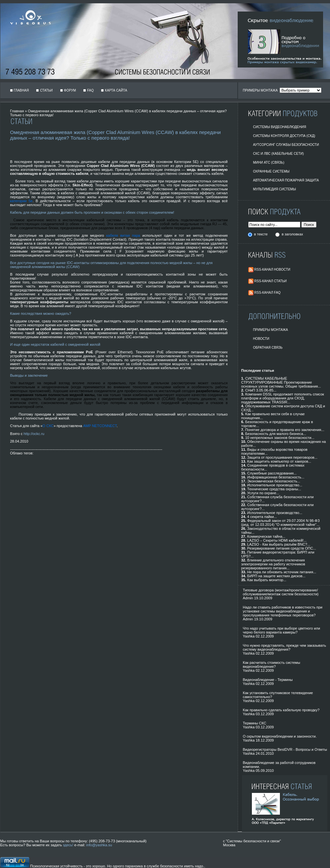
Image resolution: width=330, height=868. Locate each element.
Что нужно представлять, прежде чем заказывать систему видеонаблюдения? (285, 647)
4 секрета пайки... (262, 517)
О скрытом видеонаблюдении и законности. (280, 736)
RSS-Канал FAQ (267, 293)
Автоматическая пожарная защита (286, 180)
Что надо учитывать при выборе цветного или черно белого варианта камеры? (282, 630)
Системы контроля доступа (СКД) (284, 136)
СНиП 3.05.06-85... (261, 390)
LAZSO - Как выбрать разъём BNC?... (279, 544)
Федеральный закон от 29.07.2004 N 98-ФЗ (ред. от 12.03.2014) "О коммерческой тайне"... (281, 523)
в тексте (261, 234)
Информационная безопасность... (276, 477)
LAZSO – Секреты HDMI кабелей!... (277, 540)
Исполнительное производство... (275, 485)
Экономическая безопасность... (274, 481)
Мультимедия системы (275, 189)
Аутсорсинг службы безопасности (286, 145)
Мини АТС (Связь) (269, 163)
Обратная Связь (268, 348)
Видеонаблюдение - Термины (268, 680)
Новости (261, 339)
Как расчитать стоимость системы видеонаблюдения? (272, 665)
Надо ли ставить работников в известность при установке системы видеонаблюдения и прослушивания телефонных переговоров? (283, 611)
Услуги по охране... (263, 493)
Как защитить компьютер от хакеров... (279, 461)
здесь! (68, 845)
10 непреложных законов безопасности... (280, 438)
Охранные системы (271, 171)
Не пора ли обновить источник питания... (282, 572)
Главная (21, 90)
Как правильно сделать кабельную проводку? (281, 710)
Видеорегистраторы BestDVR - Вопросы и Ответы (285, 749)
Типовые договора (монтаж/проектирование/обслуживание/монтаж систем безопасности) (281, 592)
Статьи (46, 90)
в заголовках (292, 234)
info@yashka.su (99, 845)
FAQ (90, 90)
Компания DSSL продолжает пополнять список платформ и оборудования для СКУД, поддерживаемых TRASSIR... (283, 398)
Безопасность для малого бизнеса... (276, 434)
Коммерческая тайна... (266, 536)
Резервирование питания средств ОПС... (282, 548)
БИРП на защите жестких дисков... (276, 576)
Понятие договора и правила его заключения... (285, 430)
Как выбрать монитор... (267, 580)
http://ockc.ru (34, 434)
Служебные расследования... (272, 473)
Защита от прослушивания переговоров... (282, 457)
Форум (70, 90)
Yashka (249, 636)
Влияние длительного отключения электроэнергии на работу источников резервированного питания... (273, 564)
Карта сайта (116, 90)
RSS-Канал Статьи (270, 281)
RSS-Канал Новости (272, 270)
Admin (248, 598)
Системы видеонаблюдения (280, 127)
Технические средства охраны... (274, 489)
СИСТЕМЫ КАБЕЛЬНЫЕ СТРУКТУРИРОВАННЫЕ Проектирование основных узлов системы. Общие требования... (281, 382)
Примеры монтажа (271, 330)
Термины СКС (255, 723)
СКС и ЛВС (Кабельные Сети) (279, 154)
